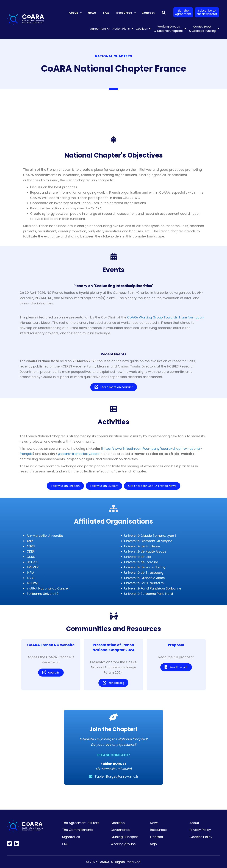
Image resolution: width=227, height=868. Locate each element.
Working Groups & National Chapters (168, 29)
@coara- (65, 454)
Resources (124, 13)
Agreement (98, 29)
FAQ (106, 13)
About (73, 13)
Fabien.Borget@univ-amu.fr (117, 776)
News (92, 13)
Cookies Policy (201, 837)
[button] (81, 13)
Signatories (71, 837)
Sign (153, 844)
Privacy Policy (200, 830)
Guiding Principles (124, 837)
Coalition (142, 29)
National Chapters (113, 56)
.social (95, 454)
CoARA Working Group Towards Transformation (165, 317)
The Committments (78, 830)
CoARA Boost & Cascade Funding (202, 29)
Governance (120, 830)
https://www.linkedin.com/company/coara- (137, 449)
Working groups (123, 844)
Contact (148, 13)
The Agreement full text (81, 823)
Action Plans (121, 29)
